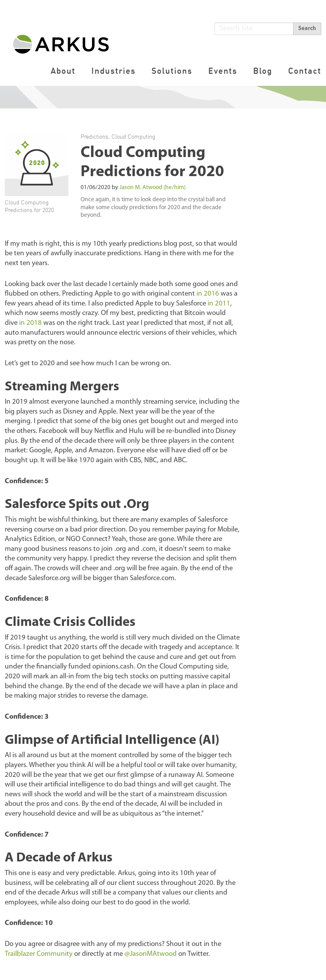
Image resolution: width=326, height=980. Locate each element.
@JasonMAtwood (151, 954)
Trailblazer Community (39, 954)
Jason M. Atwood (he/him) (152, 188)
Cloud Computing (133, 136)
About (63, 71)
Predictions (94, 136)
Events (223, 71)
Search (307, 28)
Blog (263, 71)
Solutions (172, 71)
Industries (113, 71)
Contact (305, 71)
